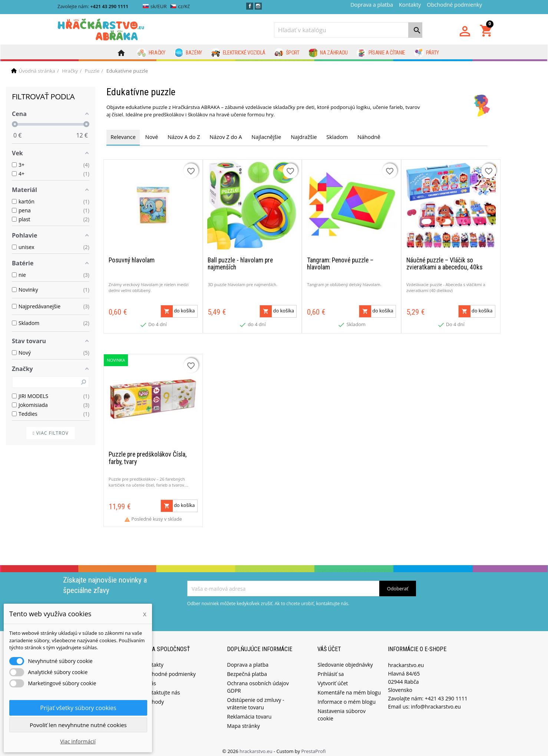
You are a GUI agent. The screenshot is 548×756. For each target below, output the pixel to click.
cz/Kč (180, 6)
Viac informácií (78, 741)
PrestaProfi (313, 746)
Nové (152, 137)
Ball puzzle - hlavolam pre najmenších (240, 261)
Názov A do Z (184, 137)
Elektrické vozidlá (238, 53)
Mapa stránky (243, 721)
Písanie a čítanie (381, 53)
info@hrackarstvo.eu (436, 702)
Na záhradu (328, 53)
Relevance (123, 137)
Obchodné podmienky (454, 5)
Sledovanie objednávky (345, 660)
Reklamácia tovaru (249, 712)
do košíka (178, 309)
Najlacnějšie (266, 137)
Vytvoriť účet (333, 678)
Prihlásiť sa (331, 669)
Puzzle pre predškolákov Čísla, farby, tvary (148, 453)
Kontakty (410, 5)
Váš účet (329, 644)
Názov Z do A (226, 137)
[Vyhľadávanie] (348, 30)
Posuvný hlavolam (132, 258)
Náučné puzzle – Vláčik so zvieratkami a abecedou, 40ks (444, 261)
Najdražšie (304, 137)
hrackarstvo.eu (257, 746)
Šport (287, 53)
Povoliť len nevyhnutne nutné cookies (78, 725)
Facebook (250, 6)
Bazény (188, 53)
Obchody (153, 697)
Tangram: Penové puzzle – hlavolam (340, 261)
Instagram (258, 6)
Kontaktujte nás (161, 688)
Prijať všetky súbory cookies (78, 708)
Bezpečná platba (247, 669)
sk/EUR (155, 6)
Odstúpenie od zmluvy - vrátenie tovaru (255, 699)
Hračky (151, 53)
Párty (427, 53)
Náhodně (369, 137)
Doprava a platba (372, 5)
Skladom (337, 137)
